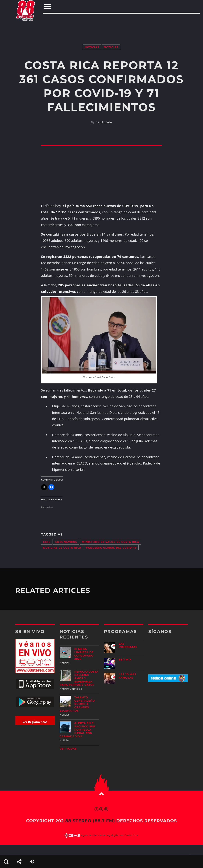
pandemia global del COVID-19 (111, 548)
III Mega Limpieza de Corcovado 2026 (84, 654)
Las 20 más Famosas (127, 676)
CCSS (47, 542)
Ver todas (68, 749)
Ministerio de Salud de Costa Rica (111, 542)
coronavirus (66, 542)
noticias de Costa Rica (62, 548)
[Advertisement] (102, 22)
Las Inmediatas (128, 645)
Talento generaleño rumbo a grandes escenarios (77, 704)
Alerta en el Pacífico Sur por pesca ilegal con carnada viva (77, 730)
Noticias (92, 47)
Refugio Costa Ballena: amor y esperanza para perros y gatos (79, 678)
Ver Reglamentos (35, 722)
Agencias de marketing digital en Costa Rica (110, 835)
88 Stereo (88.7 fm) (90, 821)
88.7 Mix (125, 659)
